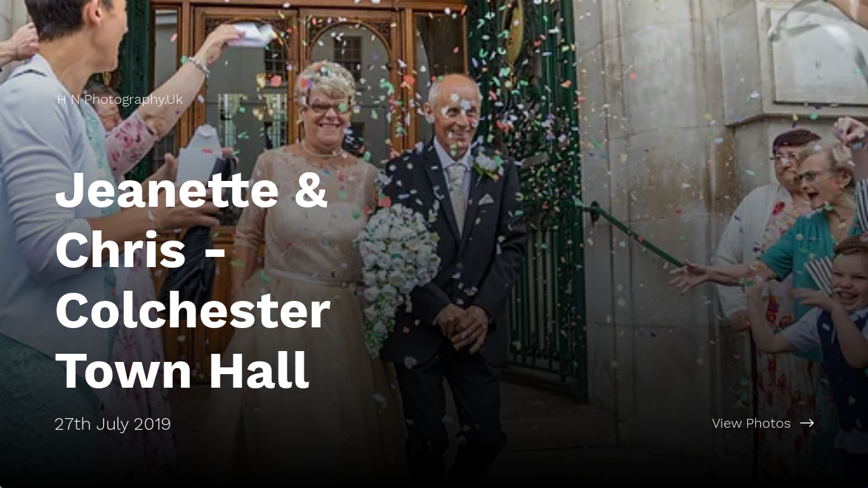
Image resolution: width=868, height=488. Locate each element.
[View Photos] (651, 423)
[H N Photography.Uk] (121, 99)
